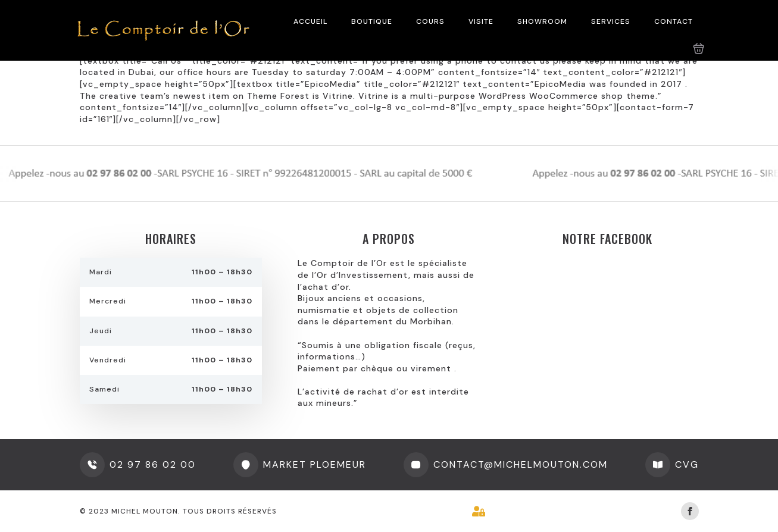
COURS (430, 21)
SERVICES (611, 21)
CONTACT (674, 21)
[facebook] (690, 511)
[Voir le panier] (699, 49)
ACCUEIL (310, 21)
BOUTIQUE (372, 21)
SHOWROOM (542, 21)
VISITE (481, 21)
